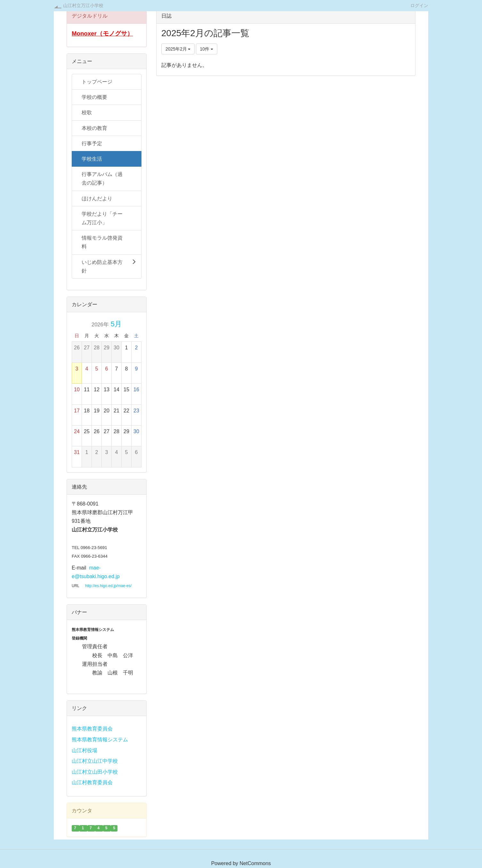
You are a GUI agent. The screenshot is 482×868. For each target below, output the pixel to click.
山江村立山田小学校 (95, 772)
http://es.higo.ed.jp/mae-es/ (108, 586)
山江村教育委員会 (92, 782)
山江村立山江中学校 (95, 761)
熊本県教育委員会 (92, 729)
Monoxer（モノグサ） (102, 33)
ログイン (419, 5)
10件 (207, 49)
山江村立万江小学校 (83, 5)
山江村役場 (84, 750)
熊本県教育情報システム (100, 740)
